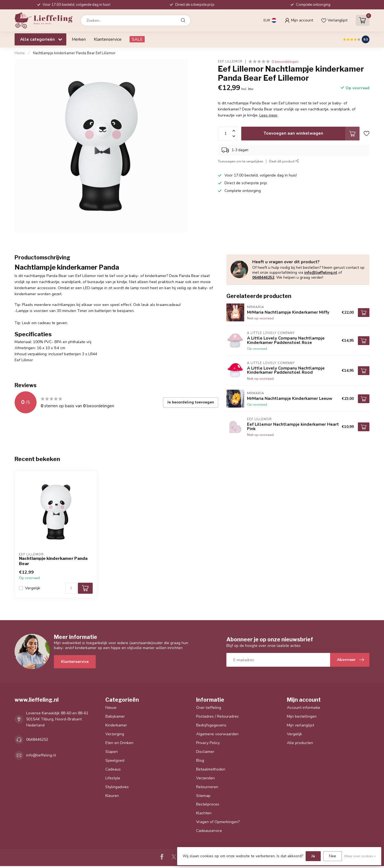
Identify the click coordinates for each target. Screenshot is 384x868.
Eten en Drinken (119, 743)
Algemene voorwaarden (217, 734)
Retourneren (207, 787)
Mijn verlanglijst (301, 725)
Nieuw (111, 708)
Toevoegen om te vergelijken (241, 161)
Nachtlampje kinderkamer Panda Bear (53, 561)
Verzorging (115, 734)
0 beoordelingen (285, 62)
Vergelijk (33, 588)
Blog (200, 760)
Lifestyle (113, 778)
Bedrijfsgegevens (211, 725)
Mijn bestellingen (302, 716)
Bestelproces (208, 804)
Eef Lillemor (230, 62)
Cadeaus (113, 769)
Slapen (112, 752)
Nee (333, 856)
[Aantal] (71, 588)
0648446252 (263, 277)
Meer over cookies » (360, 856)
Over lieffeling (209, 708)
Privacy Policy (208, 743)
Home (20, 53)
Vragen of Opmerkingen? (218, 822)
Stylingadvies (117, 787)
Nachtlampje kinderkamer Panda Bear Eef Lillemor (74, 53)
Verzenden (205, 778)
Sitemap (203, 796)
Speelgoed (115, 760)
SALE (137, 39)
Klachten (204, 813)
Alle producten (300, 743)
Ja (313, 856)
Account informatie (304, 708)
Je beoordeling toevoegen (191, 402)
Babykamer (115, 716)
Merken (79, 39)
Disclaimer (205, 752)
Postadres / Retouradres (217, 716)
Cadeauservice (209, 831)
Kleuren (112, 796)
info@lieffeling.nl (321, 272)
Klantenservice (108, 39)
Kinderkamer (116, 725)
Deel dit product (284, 161)
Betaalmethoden (211, 769)
